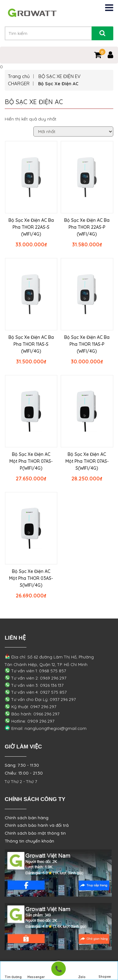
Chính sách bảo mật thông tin (35, 833)
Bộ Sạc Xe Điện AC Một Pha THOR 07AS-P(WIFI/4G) (31, 461)
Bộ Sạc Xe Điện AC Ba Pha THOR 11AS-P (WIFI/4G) (87, 344)
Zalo (82, 971)
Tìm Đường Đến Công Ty (13, 972)
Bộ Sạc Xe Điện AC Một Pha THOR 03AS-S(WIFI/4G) (31, 578)
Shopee (105, 971)
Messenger (36, 971)
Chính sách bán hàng (27, 818)
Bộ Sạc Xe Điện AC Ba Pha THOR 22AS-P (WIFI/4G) (87, 227)
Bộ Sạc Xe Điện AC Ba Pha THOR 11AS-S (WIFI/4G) (31, 344)
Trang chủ (19, 76)
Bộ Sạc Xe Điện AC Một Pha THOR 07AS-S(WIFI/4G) (87, 461)
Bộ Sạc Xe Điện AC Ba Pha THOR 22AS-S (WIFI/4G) (31, 227)
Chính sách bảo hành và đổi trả (37, 825)
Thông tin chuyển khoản (29, 841)
